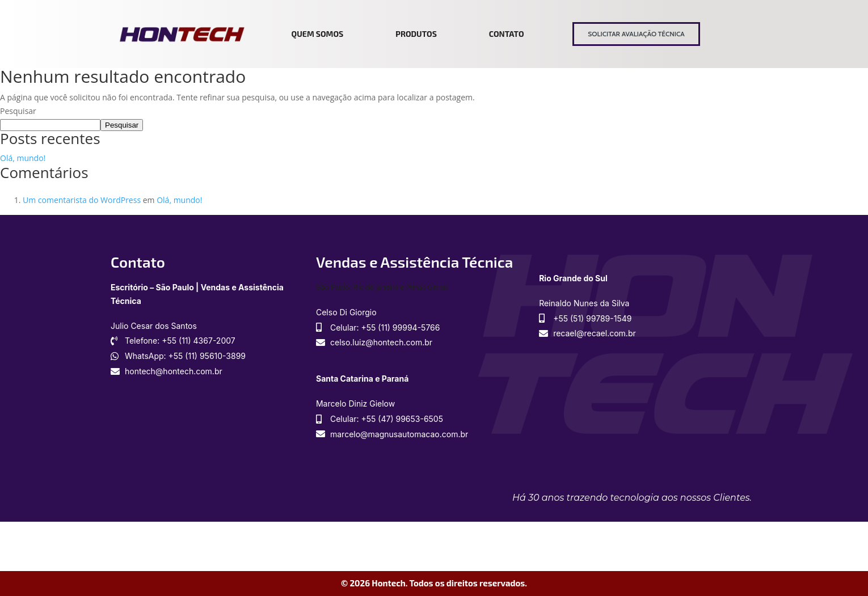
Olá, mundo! (23, 158)
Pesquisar (18, 111)
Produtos (416, 34)
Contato (507, 34)
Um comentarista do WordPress (82, 200)
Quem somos (318, 34)
